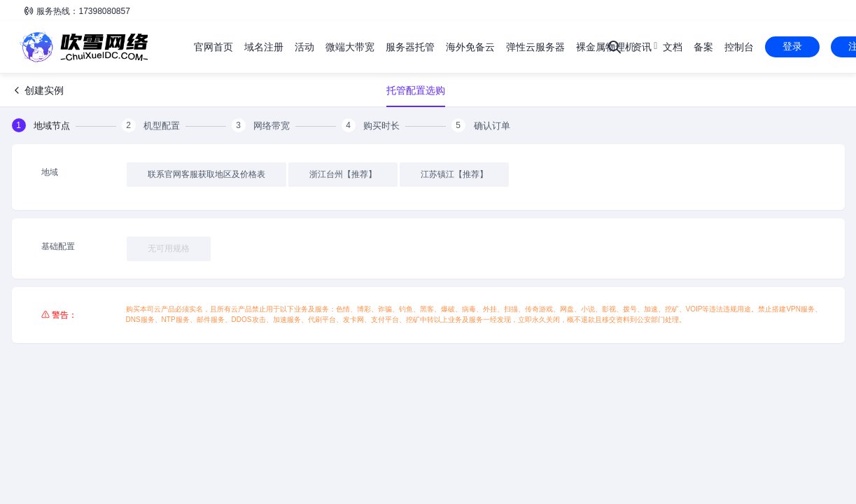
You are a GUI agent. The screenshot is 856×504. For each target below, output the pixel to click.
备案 (703, 47)
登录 (792, 46)
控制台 (739, 47)
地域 (50, 172)
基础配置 (58, 246)
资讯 (642, 47)
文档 (673, 47)
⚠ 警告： (59, 315)
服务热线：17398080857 (77, 11)
